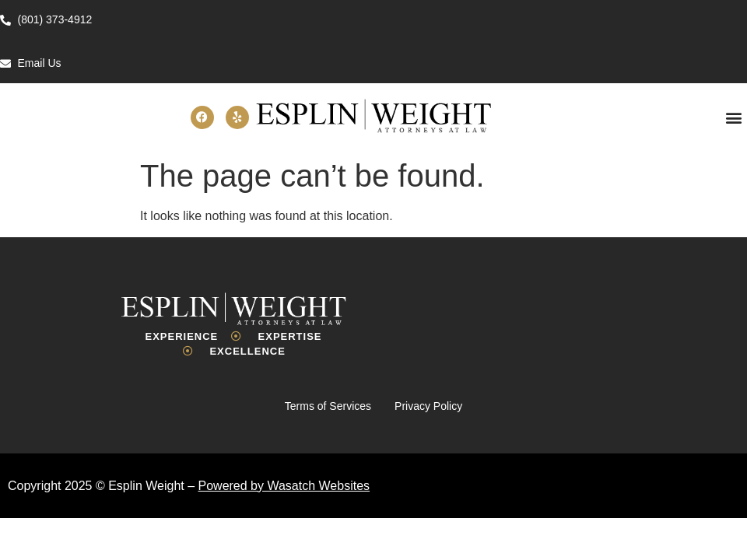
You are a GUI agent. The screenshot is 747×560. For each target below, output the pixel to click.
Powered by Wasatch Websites (284, 486)
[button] (734, 117)
